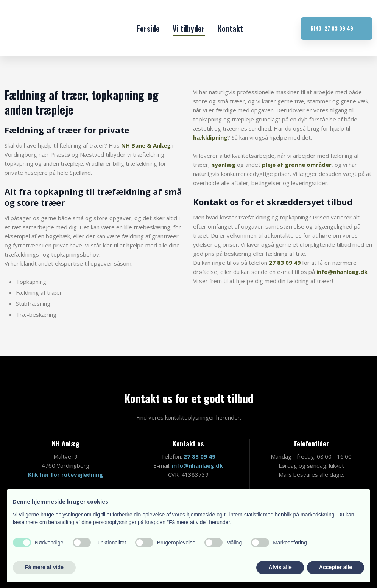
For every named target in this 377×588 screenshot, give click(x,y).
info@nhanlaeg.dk (342, 272)
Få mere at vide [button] (44, 567)
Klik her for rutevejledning (65, 474)
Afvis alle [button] (280, 567)
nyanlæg (223, 165)
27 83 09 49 (285, 263)
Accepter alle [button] (336, 567)
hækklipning (210, 137)
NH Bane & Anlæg (146, 145)
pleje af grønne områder (297, 165)
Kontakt (230, 28)
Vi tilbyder (189, 28)
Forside (148, 28)
